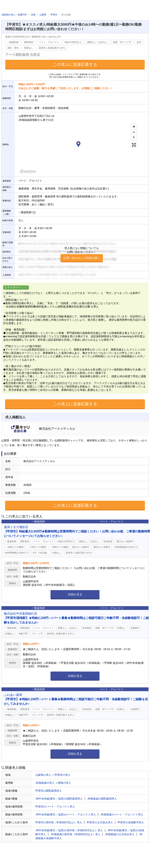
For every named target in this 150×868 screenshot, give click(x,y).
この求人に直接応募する (75, 64)
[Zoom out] (134, 132)
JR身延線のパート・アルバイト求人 (122, 814)
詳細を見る (75, 594)
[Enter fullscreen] (134, 145)
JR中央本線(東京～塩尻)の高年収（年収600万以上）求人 (69, 830)
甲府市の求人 (63, 775)
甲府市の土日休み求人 (100, 822)
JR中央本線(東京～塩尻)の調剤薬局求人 (59, 799)
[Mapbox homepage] (28, 171)
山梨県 (43, 15)
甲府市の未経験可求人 (131, 822)
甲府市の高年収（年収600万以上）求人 (59, 822)
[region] (78, 148)
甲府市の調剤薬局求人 (49, 791)
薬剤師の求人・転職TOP (14, 15)
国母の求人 (64, 783)
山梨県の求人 (43, 775)
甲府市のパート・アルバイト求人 (55, 807)
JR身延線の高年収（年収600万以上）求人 (76, 834)
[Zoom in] (134, 127)
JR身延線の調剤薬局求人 (102, 799)
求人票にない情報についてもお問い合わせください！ (82, 254)
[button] (78, 145)
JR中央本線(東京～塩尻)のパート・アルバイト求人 (66, 814)
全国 (33, 15)
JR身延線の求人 (45, 783)
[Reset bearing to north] (134, 138)
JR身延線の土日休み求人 (120, 834)
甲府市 (54, 15)
